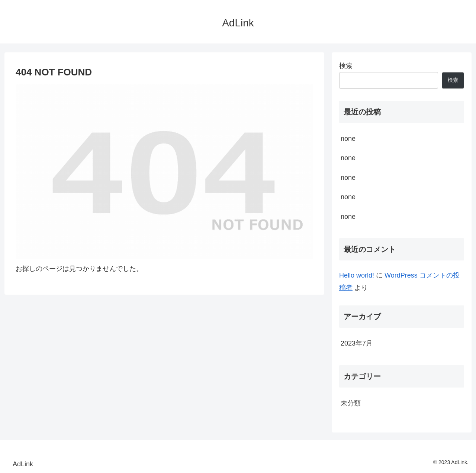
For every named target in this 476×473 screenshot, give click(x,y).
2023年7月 (357, 343)
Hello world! (357, 275)
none (348, 139)
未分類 (351, 403)
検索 (346, 66)
